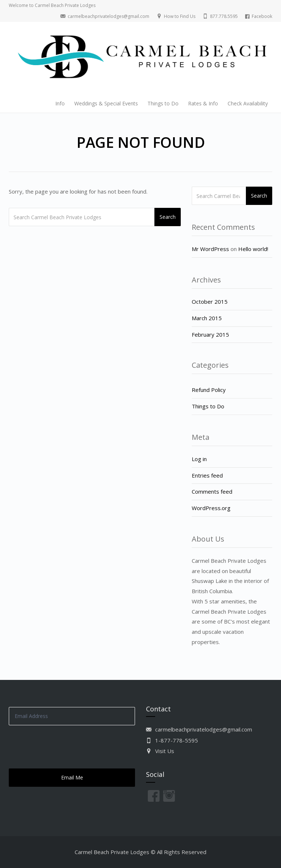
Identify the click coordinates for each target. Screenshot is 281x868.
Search (168, 217)
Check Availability (248, 103)
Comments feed (212, 491)
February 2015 (210, 334)
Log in (199, 459)
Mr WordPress (210, 249)
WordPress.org (211, 508)
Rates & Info (203, 103)
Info (60, 103)
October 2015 (210, 302)
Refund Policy (209, 390)
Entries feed (207, 475)
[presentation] (64, 747)
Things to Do (163, 103)
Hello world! (253, 249)
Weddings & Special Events (106, 103)
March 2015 (207, 318)
